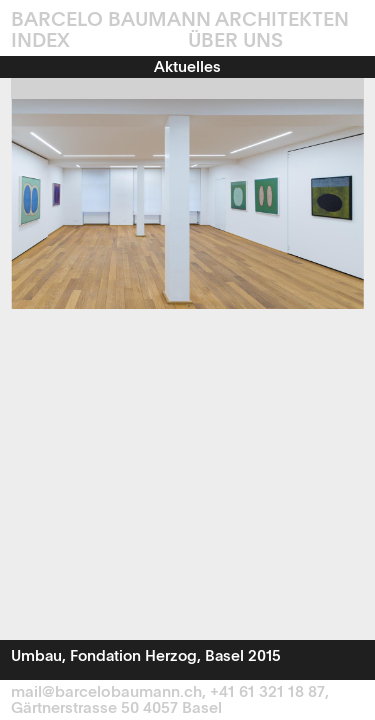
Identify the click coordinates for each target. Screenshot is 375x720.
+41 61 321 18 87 (267, 693)
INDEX (40, 42)
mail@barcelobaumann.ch (106, 693)
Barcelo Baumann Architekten (180, 21)
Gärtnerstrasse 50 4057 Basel (116, 709)
